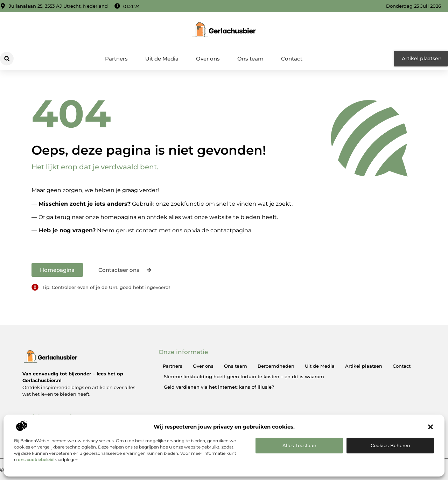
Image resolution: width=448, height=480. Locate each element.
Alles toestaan (299, 445)
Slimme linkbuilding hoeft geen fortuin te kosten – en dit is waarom (244, 376)
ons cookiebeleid (36, 460)
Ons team (250, 59)
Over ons (208, 59)
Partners (116, 59)
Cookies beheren (390, 445)
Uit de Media (162, 59)
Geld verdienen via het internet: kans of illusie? (219, 387)
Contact (292, 59)
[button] (430, 427)
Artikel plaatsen (364, 366)
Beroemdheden (276, 366)
